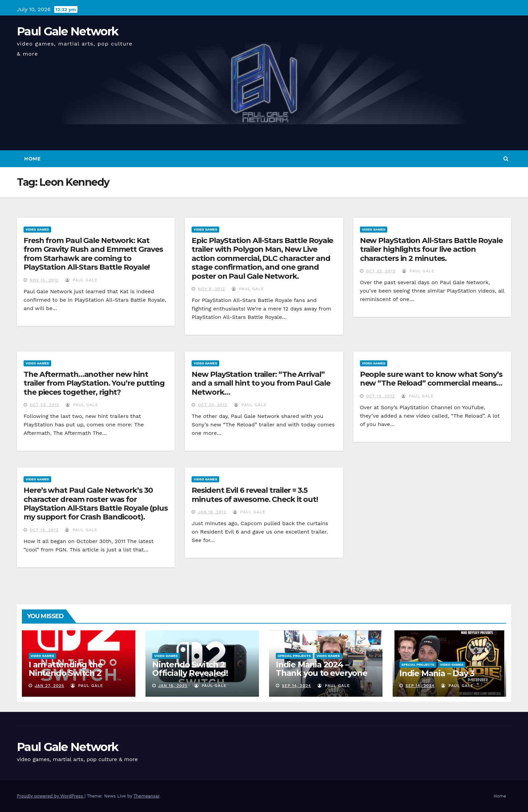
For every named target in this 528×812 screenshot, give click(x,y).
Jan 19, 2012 (212, 512)
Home (32, 159)
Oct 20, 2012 (212, 405)
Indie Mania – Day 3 (437, 673)
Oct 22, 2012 (381, 271)
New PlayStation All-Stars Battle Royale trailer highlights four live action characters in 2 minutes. (431, 249)
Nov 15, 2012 (44, 280)
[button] (506, 159)
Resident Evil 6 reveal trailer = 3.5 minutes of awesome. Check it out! (255, 495)
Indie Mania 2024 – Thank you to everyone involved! (322, 673)
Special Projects (294, 656)
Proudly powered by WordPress (51, 796)
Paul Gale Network (68, 31)
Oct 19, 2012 (381, 396)
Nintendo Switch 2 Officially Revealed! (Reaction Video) (190, 673)
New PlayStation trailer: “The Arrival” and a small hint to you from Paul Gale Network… (261, 383)
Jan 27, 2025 (49, 686)
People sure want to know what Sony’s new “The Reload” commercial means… (431, 379)
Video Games (37, 229)
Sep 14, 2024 (296, 686)
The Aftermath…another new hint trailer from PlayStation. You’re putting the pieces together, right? (94, 383)
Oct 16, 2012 (44, 530)
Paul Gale (81, 280)
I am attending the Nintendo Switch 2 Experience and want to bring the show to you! (76, 677)
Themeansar (146, 796)
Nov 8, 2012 (211, 289)
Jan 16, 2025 (173, 686)
